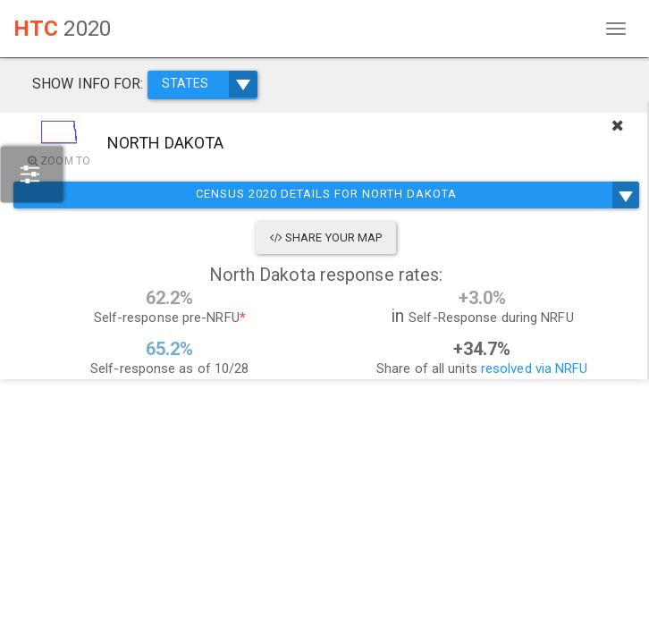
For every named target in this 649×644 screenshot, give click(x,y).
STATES (210, 84)
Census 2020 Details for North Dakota (326, 195)
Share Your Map (326, 237)
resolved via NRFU (535, 369)
